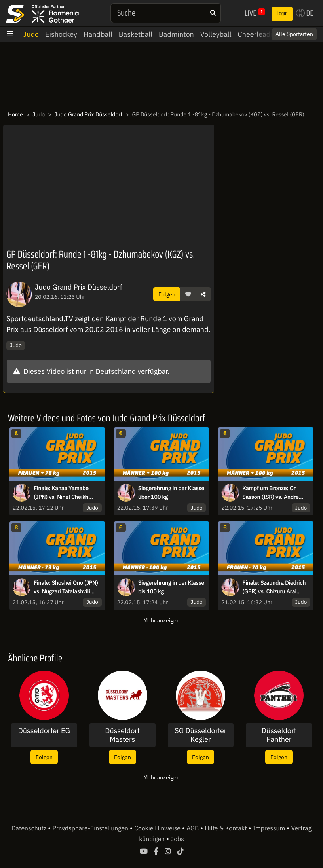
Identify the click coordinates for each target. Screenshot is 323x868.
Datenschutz (30, 828)
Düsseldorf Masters (122, 735)
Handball (98, 34)
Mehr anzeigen (161, 620)
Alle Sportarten (294, 34)
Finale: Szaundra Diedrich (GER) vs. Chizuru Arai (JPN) (274, 588)
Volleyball (216, 34)
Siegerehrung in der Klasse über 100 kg (171, 493)
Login (282, 13)
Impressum (270, 828)
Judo (31, 34)
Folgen (167, 294)
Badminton (176, 34)
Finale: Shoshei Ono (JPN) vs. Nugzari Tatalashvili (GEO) (66, 588)
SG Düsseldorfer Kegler (200, 735)
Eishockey (61, 34)
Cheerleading (259, 34)
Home (15, 114)
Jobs (177, 839)
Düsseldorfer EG (44, 731)
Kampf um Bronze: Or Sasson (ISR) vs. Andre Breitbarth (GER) (270, 493)
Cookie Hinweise (158, 828)
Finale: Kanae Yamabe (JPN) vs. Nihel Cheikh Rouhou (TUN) (61, 493)
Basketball (136, 34)
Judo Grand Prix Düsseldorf (89, 114)
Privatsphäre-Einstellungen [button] (91, 828)
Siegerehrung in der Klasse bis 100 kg (171, 587)
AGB (193, 828)
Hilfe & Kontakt (226, 828)
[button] (188, 294)
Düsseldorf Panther (279, 735)
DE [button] (305, 13)
